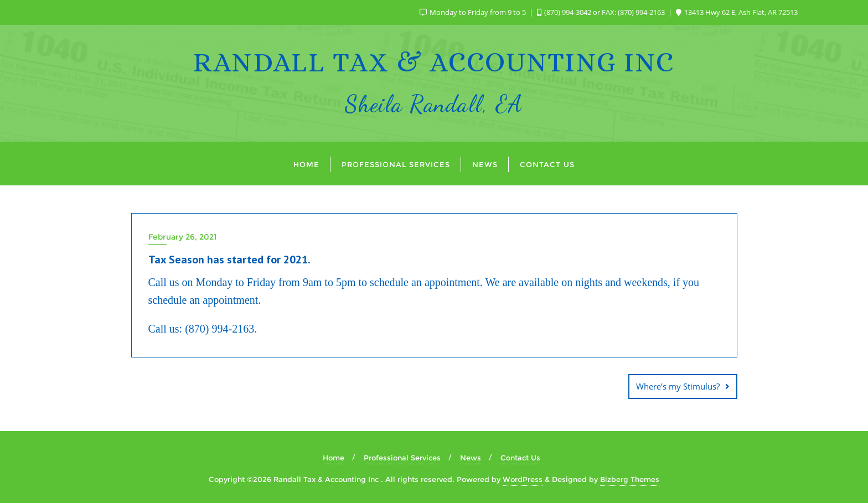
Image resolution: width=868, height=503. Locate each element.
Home (334, 458)
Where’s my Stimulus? (678, 386)
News (471, 458)
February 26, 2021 (182, 237)
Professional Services (402, 458)
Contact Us (520, 458)
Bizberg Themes (630, 479)
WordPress (523, 479)
